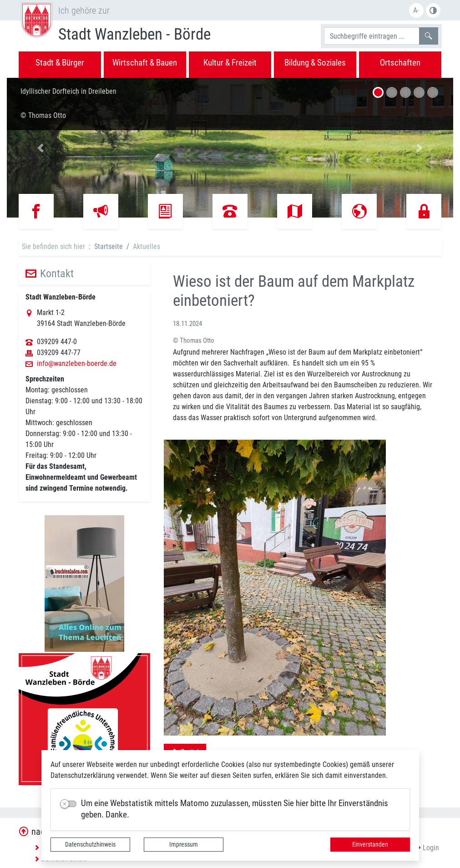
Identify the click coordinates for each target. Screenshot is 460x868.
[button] (40, 148)
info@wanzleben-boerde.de (77, 364)
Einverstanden (370, 844)
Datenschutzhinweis (90, 844)
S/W (433, 10)
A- (416, 10)
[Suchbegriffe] (372, 36)
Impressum (184, 844)
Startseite (109, 246)
